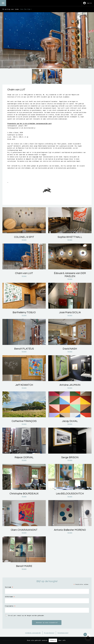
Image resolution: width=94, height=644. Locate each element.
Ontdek (24, 240)
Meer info (62, 640)
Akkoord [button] (53, 640)
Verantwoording (63, 633)
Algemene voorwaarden (33, 633)
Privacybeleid (49, 633)
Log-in (89, 3)
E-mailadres (10, 606)
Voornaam (9, 587)
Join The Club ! (26, 9)
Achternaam (10, 597)
